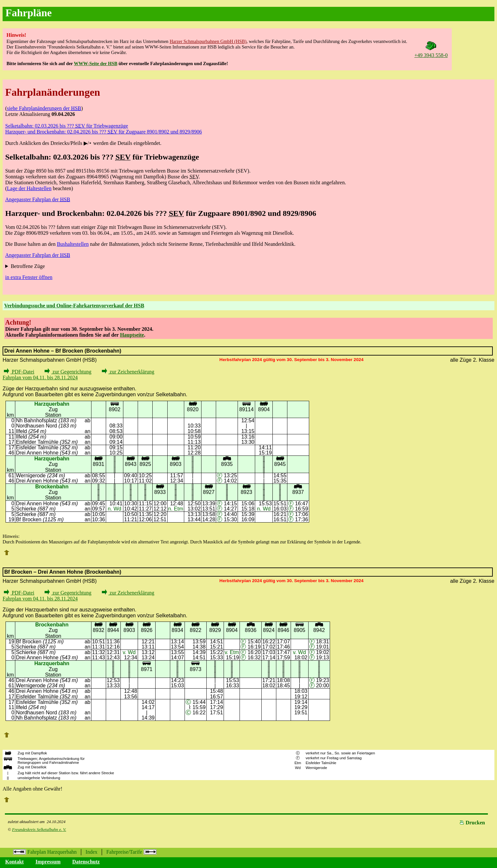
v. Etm (232, 652)
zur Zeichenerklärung (128, 372)
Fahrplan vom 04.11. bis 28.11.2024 (40, 378)
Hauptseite (132, 335)
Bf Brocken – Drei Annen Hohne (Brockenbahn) (63, 572)
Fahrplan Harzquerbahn (45, 852)
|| (8, 778)
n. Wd (115, 509)
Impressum (48, 862)
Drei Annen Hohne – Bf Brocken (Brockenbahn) (63, 351)
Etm (298, 763)
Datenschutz (86, 862)
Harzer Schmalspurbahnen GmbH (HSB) (208, 41)
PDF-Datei (19, 372)
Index (91, 852)
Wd (298, 768)
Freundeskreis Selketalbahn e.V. (39, 830)
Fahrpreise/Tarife (131, 852)
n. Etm (176, 509)
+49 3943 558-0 (431, 52)
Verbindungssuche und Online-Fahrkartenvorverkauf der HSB (74, 306)
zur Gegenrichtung (68, 372)
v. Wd (129, 652)
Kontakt (14, 862)
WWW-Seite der (96, 63)
